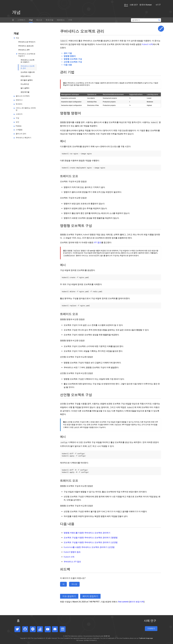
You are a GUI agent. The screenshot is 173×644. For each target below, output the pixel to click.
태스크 (39, 20)
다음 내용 (68, 65)
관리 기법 (68, 53)
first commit (123, 602)
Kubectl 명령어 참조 (72, 552)
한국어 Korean (143, 5)
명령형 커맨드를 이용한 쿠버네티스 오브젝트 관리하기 (87, 533)
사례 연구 (130, 5)
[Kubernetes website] (23, 5)
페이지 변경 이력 (137, 602)
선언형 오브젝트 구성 (73, 62)
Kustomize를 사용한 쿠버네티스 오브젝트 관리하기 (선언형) (89, 547)
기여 (70, 20)
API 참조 (98, 242)
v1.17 (156, 5)
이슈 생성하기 (69, 596)
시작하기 (21, 20)
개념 (31, 20)
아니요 (74, 584)
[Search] (146, 20)
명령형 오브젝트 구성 (73, 59)
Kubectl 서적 (148, 44)
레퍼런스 (61, 20)
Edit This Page (161, 29)
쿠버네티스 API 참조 (72, 562)
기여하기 (151, 629)
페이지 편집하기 (90, 596)
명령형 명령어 (70, 56)
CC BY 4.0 (107, 636)
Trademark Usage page (146, 638)
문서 (122, 5)
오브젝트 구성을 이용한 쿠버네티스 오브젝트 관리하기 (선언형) (91, 542)
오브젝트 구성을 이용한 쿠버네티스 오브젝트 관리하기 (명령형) (91, 538)
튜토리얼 (49, 20)
